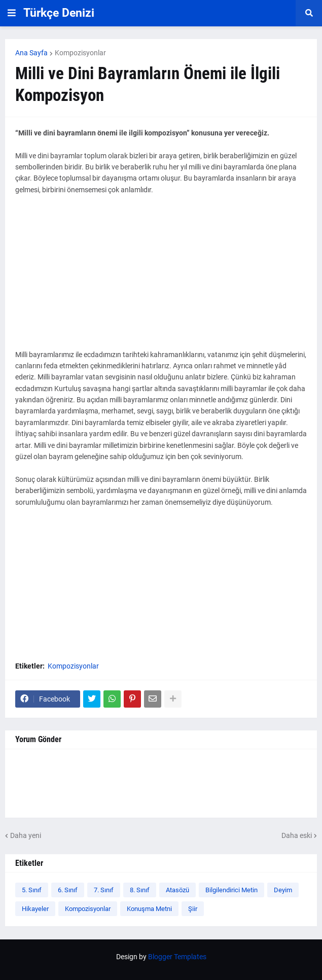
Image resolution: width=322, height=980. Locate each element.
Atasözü (177, 890)
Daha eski (297, 835)
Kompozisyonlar (80, 53)
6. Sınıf (68, 890)
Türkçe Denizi (59, 13)
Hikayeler (35, 909)
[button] (12, 13)
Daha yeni (26, 835)
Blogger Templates (177, 957)
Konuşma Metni (149, 909)
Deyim (283, 890)
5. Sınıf (32, 890)
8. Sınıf (140, 890)
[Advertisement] (161, 278)
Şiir (193, 909)
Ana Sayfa (31, 53)
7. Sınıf (104, 890)
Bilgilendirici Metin (231, 890)
